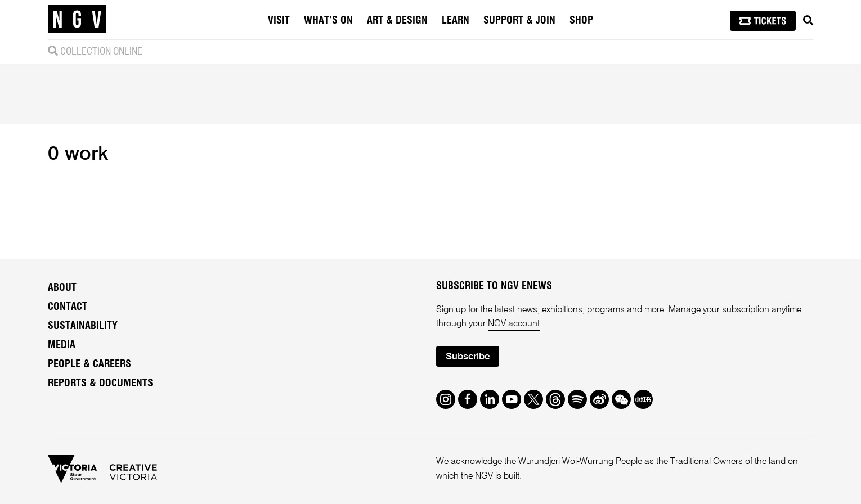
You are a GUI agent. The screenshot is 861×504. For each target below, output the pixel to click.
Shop (581, 21)
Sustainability (83, 326)
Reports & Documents (100, 384)
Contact (68, 307)
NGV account (514, 324)
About (62, 288)
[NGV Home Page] (77, 20)
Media (62, 345)
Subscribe (468, 357)
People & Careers (89, 364)
